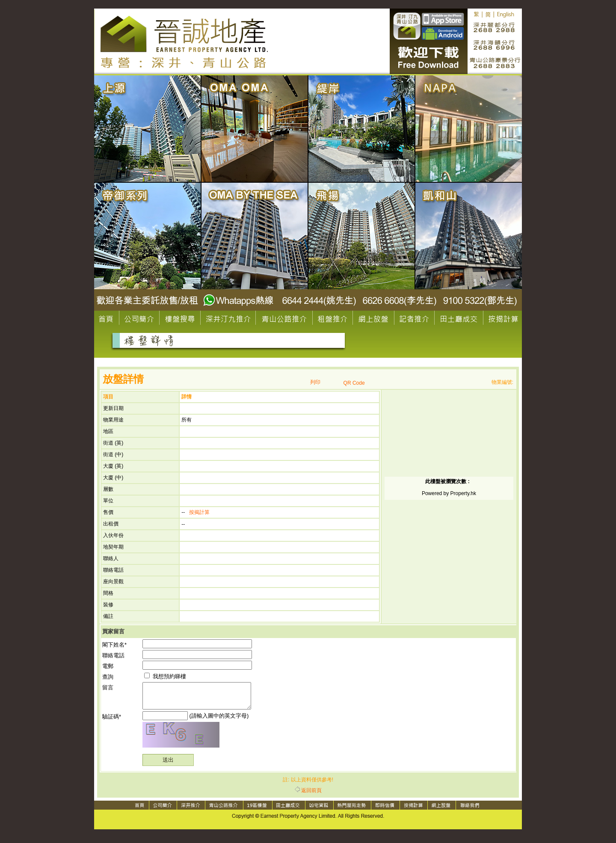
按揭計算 (199, 512)
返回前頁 (308, 796)
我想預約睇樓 (165, 676)
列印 (315, 382)
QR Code (354, 383)
